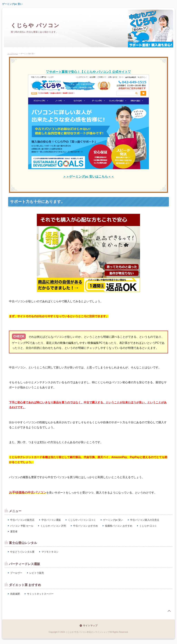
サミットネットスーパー (40, 594)
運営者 (14, 531)
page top (169, 611)
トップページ (13, 54)
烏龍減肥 (15, 594)
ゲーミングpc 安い (12, 4)
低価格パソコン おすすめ (119, 526)
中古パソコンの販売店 (22, 520)
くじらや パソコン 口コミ (82, 520)
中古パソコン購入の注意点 (145, 520)
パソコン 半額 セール (22, 526)
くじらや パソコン (35, 25)
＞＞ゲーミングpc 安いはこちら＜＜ (88, 177)
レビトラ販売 (37, 573)
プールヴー (16, 573)
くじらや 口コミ (148, 526)
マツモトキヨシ (50, 552)
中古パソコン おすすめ (86, 526)
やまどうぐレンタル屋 (22, 552)
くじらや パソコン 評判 (53, 526)
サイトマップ (90, 625)
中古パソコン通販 (51, 520)
